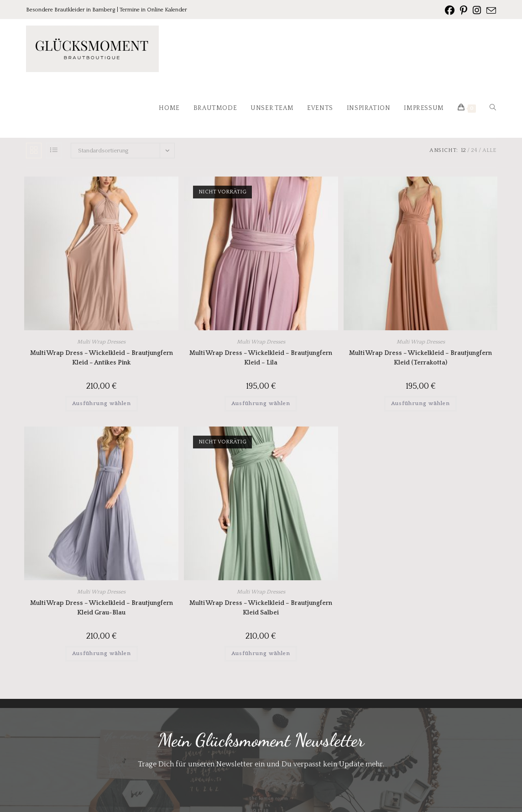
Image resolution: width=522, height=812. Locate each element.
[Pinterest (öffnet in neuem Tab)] (464, 10)
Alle (489, 150)
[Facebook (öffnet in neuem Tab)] (450, 10)
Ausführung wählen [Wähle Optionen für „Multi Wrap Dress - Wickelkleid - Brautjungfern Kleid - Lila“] (261, 403)
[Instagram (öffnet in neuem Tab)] (477, 10)
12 (463, 150)
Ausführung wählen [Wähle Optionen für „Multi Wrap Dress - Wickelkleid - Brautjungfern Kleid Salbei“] (261, 653)
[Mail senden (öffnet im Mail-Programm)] (490, 11)
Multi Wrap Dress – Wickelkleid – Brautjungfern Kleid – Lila (261, 358)
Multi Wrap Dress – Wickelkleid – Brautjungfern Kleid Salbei (261, 608)
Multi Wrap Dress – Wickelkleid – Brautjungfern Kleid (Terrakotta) (420, 358)
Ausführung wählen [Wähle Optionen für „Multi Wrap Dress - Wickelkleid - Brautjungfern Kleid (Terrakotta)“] (420, 403)
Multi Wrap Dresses (101, 342)
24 (474, 150)
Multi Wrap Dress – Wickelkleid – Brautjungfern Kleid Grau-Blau (102, 608)
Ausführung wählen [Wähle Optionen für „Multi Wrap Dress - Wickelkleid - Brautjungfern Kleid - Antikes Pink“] (102, 403)
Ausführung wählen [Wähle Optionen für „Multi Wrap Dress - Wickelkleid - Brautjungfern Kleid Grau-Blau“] (102, 653)
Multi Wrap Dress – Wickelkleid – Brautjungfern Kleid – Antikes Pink (102, 358)
